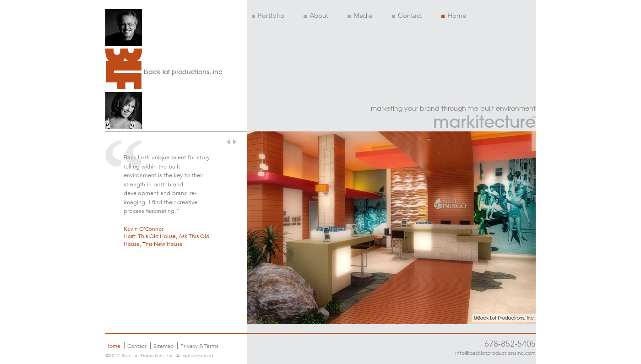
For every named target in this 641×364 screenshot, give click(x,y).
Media (360, 16)
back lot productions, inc (183, 72)
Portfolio (268, 16)
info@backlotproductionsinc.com (495, 353)
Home (454, 16)
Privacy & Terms (199, 346)
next (235, 142)
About (316, 16)
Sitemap (163, 346)
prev (229, 142)
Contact (407, 16)
